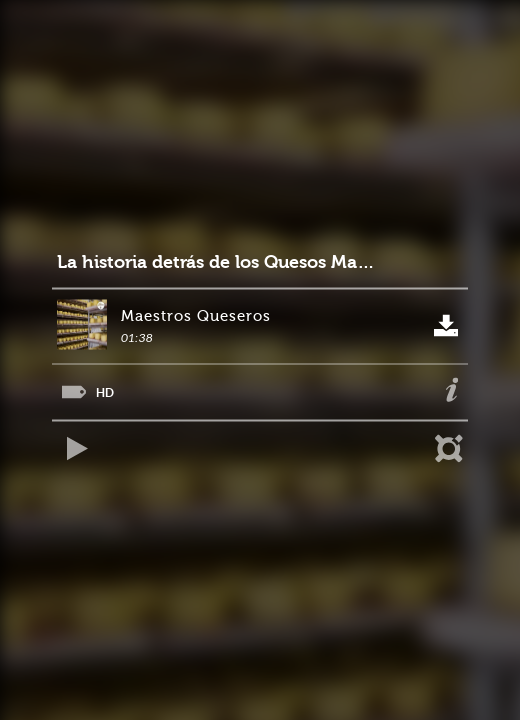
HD (105, 392)
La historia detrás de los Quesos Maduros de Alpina (219, 262)
